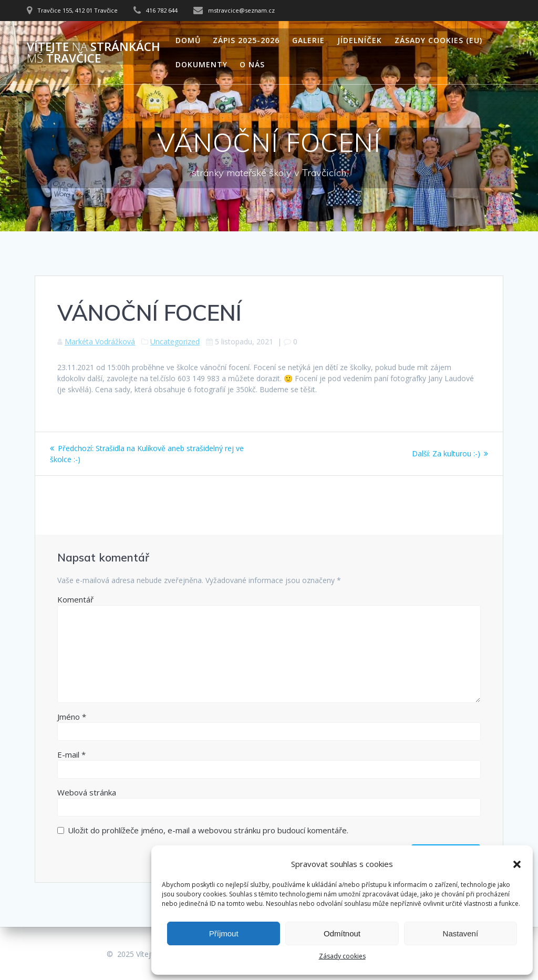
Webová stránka (87, 792)
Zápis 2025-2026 (246, 40)
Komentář (75, 599)
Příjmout (224, 933)
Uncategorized (175, 341)
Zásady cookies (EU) (438, 40)
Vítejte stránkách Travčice (94, 53)
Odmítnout (342, 933)
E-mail (71, 754)
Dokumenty (201, 64)
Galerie (308, 40)
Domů (188, 40)
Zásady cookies (342, 956)
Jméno (72, 717)
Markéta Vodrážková (100, 341)
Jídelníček (360, 40)
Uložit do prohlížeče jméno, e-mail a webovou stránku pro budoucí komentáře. (208, 830)
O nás (252, 64)
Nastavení (461, 933)
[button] (517, 864)
